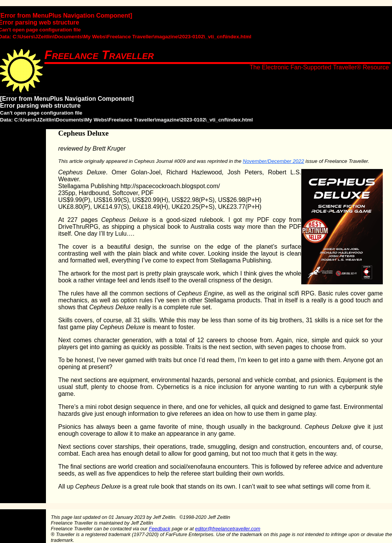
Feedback (160, 529)
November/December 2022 (273, 161)
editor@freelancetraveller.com (228, 529)
